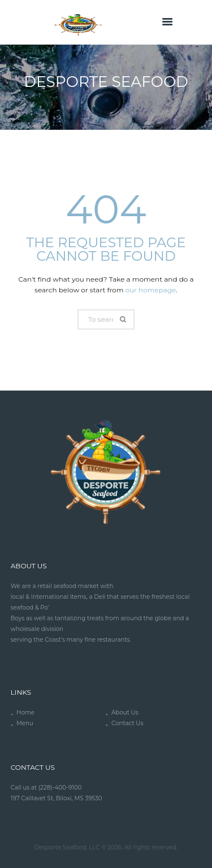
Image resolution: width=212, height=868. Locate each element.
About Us (125, 713)
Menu (25, 723)
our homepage (151, 290)
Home (25, 713)
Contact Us (127, 723)
